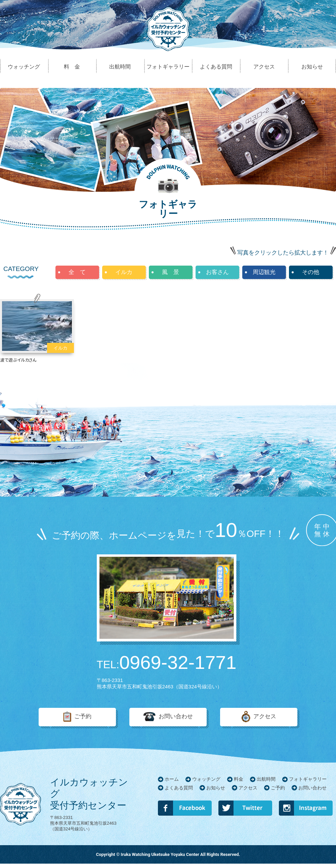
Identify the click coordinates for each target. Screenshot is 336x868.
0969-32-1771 (167, 663)
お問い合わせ (176, 717)
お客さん (217, 272)
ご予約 (83, 717)
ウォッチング (206, 779)
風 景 (171, 272)
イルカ (124, 272)
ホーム (172, 779)
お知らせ (216, 788)
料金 (239, 779)
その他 (311, 272)
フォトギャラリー (308, 779)
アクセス (265, 717)
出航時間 (266, 779)
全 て (77, 272)
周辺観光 (264, 272)
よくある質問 (179, 788)
